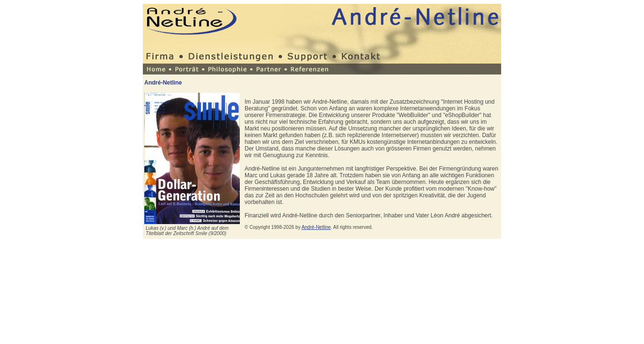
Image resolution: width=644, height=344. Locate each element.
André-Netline (316, 227)
